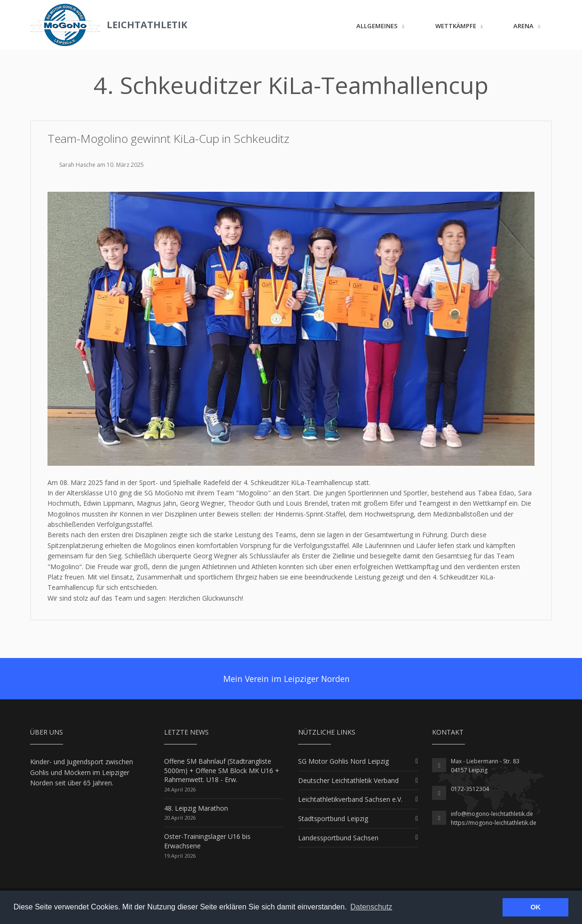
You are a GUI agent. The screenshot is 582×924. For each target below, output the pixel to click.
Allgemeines (377, 26)
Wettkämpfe (456, 26)
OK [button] (535, 907)
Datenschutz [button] (371, 907)
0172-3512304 (470, 789)
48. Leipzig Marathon (196, 808)
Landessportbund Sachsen (338, 838)
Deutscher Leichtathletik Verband (348, 780)
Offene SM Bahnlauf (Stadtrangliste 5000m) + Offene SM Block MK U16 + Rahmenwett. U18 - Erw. (222, 770)
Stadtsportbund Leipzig (333, 818)
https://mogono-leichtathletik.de (494, 823)
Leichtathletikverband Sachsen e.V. (350, 799)
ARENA (523, 26)
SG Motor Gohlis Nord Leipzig (343, 761)
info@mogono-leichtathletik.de (492, 814)
